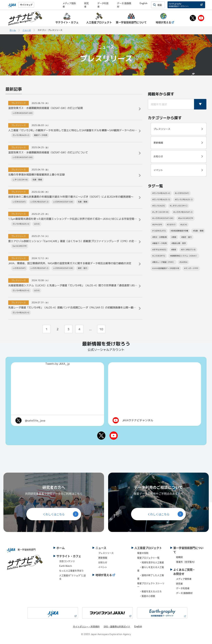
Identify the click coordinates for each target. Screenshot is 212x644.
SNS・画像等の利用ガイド (117, 626)
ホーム (13, 30)
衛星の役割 (143, 553)
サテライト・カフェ (69, 556)
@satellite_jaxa (35, 420)
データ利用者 (183, 588)
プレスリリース (106, 553)
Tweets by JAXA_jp (57, 364)
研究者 (179, 584)
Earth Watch (66, 566)
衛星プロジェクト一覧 (148, 558)
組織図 (179, 557)
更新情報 (103, 558)
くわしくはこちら (54, 514)
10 (101, 329)
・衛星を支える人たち (149, 591)
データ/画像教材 (184, 593)
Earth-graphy (179, 5)
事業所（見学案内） (186, 562)
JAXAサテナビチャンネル (138, 420)
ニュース (27, 30)
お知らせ (103, 562)
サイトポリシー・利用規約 (86, 626)
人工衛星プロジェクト (148, 548)
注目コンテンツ (67, 561)
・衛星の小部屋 (146, 596)
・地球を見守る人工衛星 (151, 562)
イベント (103, 567)
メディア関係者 (184, 579)
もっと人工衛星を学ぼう (71, 570)
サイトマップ (26, 5)
